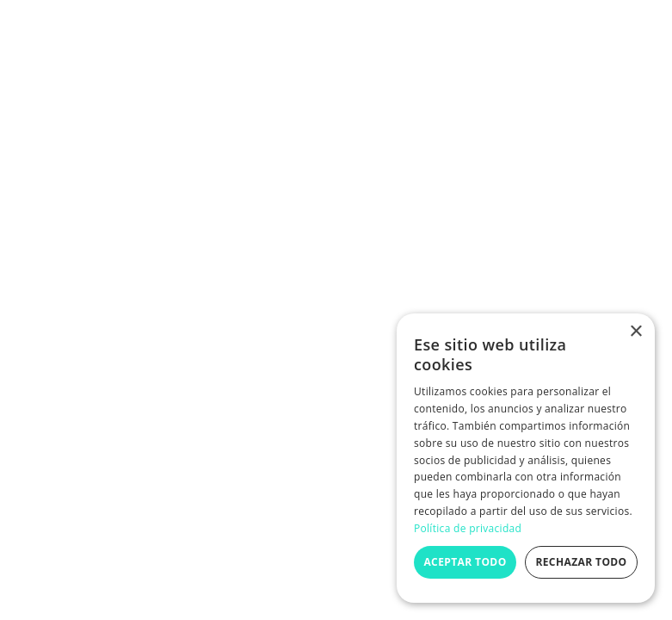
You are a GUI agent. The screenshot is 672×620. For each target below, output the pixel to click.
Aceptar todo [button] (465, 562)
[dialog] (526, 458)
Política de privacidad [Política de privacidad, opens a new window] (468, 528)
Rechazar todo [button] (581, 562)
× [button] (635, 332)
